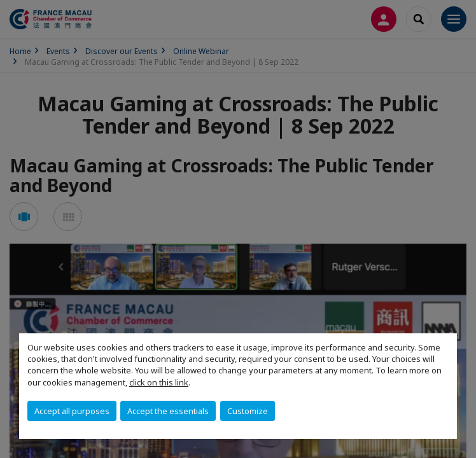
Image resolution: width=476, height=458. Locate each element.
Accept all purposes (72, 411)
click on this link (159, 382)
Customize (248, 411)
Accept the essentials (168, 411)
